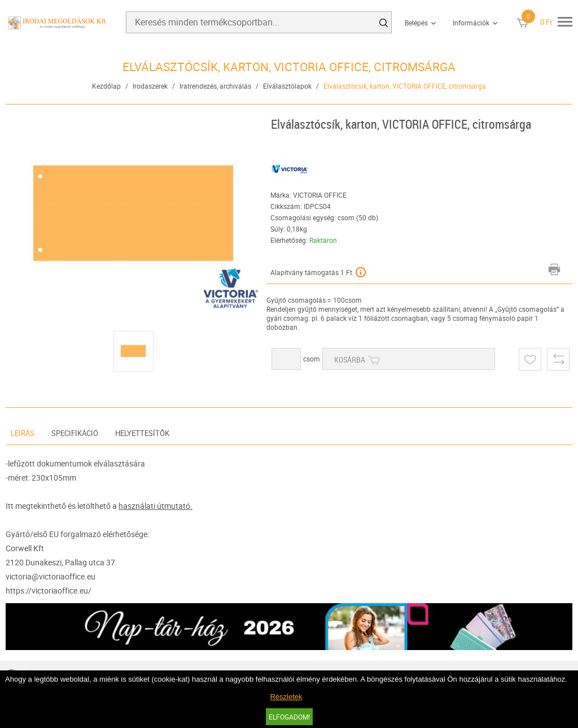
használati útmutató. (156, 506)
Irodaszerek (150, 86)
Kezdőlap (106, 86)
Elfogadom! (289, 717)
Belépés (416, 23)
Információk (471, 23)
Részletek (286, 697)
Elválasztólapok (287, 86)
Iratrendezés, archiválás (215, 86)
